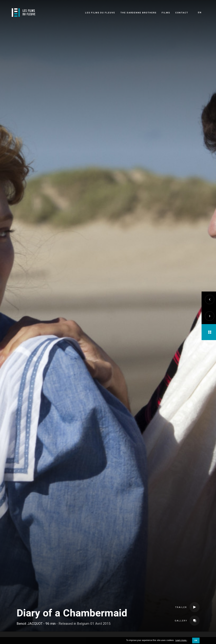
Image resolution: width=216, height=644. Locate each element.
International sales (146, 634)
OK (196, 642)
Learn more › (181, 642)
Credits (53, 634)
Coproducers (78, 634)
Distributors (109, 634)
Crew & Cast (28, 634)
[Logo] (23, 13)
